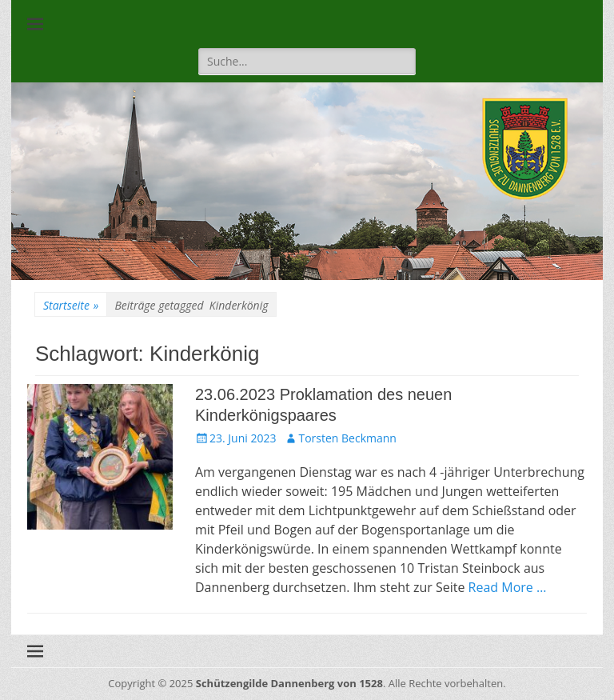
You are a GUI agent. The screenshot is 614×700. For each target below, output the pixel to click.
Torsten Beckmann (347, 438)
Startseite (71, 305)
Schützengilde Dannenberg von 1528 (289, 683)
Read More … (508, 587)
